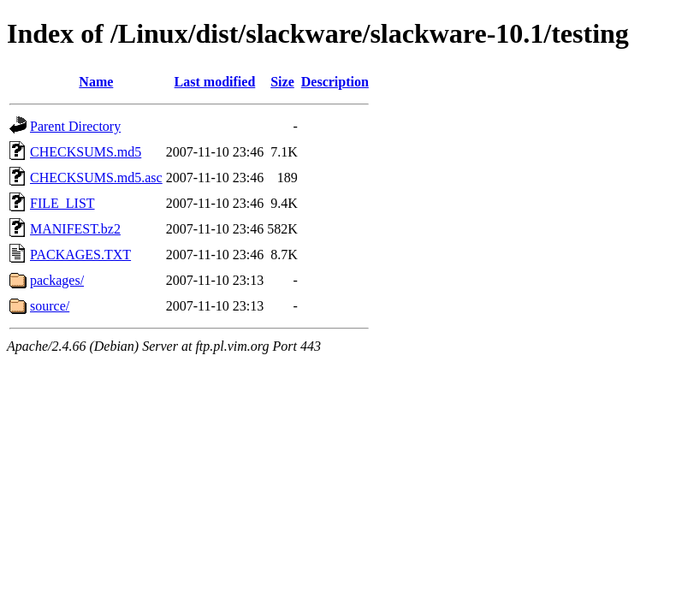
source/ (50, 306)
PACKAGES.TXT (80, 255)
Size (282, 82)
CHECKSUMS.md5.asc (96, 178)
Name (96, 82)
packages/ (57, 280)
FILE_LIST (62, 203)
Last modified (215, 82)
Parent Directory (75, 126)
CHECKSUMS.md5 (86, 152)
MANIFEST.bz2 (75, 229)
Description (335, 82)
